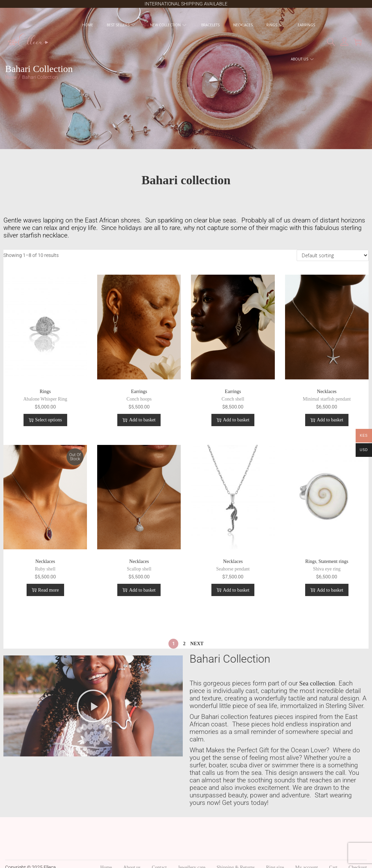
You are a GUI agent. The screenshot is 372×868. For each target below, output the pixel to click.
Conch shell (233, 399)
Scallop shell (139, 569)
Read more (45, 590)
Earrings (139, 392)
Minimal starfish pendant (327, 399)
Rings (45, 392)
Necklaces (327, 392)
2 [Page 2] (184, 644)
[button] (93, 706)
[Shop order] (333, 255)
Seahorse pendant (233, 569)
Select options (45, 420)
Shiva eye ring (327, 569)
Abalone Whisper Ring (45, 399)
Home (11, 77)
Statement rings (333, 561)
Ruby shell (45, 569)
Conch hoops (139, 399)
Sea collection (317, 683)
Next (197, 644)
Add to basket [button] (139, 420)
